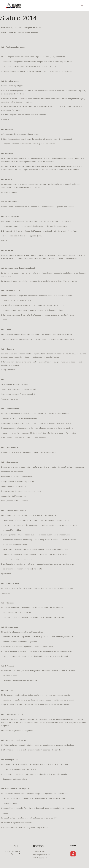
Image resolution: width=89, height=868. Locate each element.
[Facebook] (73, 854)
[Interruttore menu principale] (82, 6)
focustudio (17, 854)
